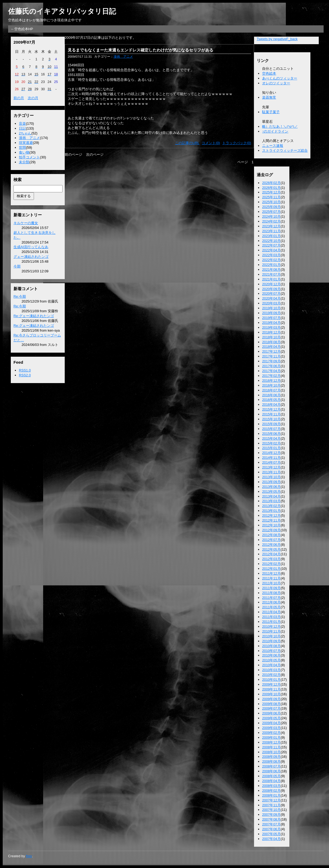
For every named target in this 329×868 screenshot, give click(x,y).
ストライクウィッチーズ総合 (285, 150)
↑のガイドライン (275, 131)
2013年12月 (271, 467)
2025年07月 (271, 212)
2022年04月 (271, 250)
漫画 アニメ (29, 138)
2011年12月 (271, 573)
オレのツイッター (276, 83)
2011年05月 (271, 607)
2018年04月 (271, 347)
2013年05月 (271, 492)
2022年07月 (271, 245)
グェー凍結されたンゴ (31, 257)
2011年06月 (271, 602)
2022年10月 (271, 241)
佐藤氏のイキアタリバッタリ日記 (62, 11)
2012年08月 (271, 535)
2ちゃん (25, 133)
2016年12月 (271, 381)
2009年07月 (271, 708)
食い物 (24, 152)
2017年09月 (271, 361)
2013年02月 (271, 506)
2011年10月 (271, 583)
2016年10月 (271, 385)
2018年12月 (271, 332)
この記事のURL (187, 143)
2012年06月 (271, 545)
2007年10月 (271, 810)
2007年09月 (271, 815)
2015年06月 (271, 434)
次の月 (33, 98)
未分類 (24, 162)
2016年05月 (271, 400)
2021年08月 (271, 270)
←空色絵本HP (22, 29)
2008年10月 (271, 752)
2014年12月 (271, 453)
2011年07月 (271, 598)
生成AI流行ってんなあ (31, 247)
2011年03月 (271, 617)
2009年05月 (271, 718)
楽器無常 (269, 97)
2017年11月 (271, 356)
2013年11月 (271, 472)
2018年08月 (271, 342)
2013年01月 (271, 511)
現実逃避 (26, 143)
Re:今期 (20, 296)
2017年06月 (271, 366)
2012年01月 (271, 569)
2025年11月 (271, 197)
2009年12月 (271, 684)
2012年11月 (271, 520)
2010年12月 (271, 626)
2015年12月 (271, 409)
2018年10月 (271, 337)
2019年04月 (271, 323)
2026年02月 (271, 183)
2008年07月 (271, 766)
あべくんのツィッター (280, 78)
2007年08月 (271, 819)
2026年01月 (271, 188)
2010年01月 (271, 680)
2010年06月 (271, 655)
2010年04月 (271, 665)
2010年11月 (271, 631)
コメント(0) (211, 143)
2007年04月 (271, 839)
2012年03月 (271, 559)
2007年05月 (271, 834)
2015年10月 (271, 419)
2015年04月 (271, 438)
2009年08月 (271, 704)
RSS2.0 (25, 375)
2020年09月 (271, 289)
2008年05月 (271, 776)
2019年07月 (271, 318)
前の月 (19, 98)
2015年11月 (271, 414)
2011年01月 (271, 622)
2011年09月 (271, 588)
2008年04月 (271, 781)
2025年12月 (271, 192)
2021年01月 (271, 279)
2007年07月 (271, 824)
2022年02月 (271, 260)
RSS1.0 (25, 370)
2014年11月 (271, 458)
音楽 (22, 124)
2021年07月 (271, 274)
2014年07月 (271, 462)
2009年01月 (271, 737)
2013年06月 (271, 487)
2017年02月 (271, 376)
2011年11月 (271, 578)
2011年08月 (271, 593)
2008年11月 (271, 747)
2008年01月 (271, 795)
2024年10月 (271, 216)
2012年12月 (271, 515)
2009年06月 (271, 713)
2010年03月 (271, 670)
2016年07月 (271, 390)
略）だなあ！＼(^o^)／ (280, 126)
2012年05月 (271, 549)
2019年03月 (271, 327)
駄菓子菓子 (271, 112)
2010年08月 (271, 646)
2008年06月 (271, 771)
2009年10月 (271, 694)
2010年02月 (271, 675)
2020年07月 (271, 294)
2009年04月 (271, 723)
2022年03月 (271, 255)
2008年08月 (271, 761)
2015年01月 (271, 448)
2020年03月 (271, 303)
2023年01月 (271, 236)
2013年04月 (271, 496)
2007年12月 (271, 800)
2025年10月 (271, 202)
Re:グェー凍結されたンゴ (34, 316)
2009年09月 (271, 699)
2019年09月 (271, 313)
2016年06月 (271, 395)
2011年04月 (271, 612)
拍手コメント (29, 157)
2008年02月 (271, 791)
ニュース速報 (273, 146)
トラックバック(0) (237, 143)
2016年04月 (271, 405)
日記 (22, 128)
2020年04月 (271, 298)
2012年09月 (271, 530)
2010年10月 (271, 636)
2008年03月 (271, 786)
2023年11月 (271, 231)
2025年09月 (271, 207)
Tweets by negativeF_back (277, 39)
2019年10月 (271, 308)
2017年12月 (271, 351)
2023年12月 (271, 226)
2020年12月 (271, 284)
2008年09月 (271, 757)
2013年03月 (271, 501)
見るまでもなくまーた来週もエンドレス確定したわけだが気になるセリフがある (140, 50)
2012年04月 (271, 554)
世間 (22, 147)
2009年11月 (271, 689)
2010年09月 (271, 641)
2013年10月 (271, 477)
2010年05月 (271, 660)
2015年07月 (271, 429)
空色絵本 (269, 73)
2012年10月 (271, 525)
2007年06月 (271, 829)
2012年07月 (271, 540)
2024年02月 (271, 221)
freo (29, 856)
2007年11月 (271, 805)
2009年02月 (271, 733)
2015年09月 (271, 424)
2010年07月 (271, 651)
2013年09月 (271, 482)
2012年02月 (271, 564)
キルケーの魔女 (26, 223)
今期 (17, 266)
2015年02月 (271, 443)
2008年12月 (271, 742)
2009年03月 (271, 728)
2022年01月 (271, 265)
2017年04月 (271, 371)
